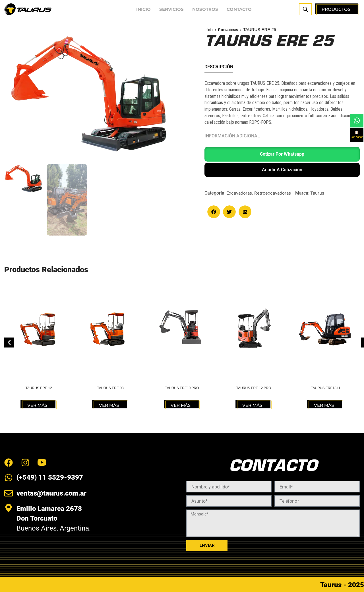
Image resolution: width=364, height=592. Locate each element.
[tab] (219, 68)
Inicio (210, 29)
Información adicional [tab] (232, 136)
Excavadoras (232, 29)
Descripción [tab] (219, 67)
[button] (282, 155)
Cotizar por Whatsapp (282, 154)
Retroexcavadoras (273, 193)
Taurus (317, 193)
